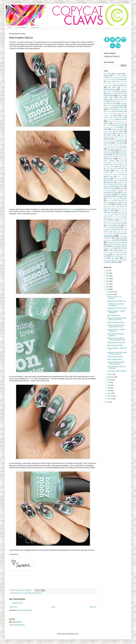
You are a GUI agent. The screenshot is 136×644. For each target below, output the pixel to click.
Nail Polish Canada (112, 198)
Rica (125, 224)
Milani (119, 182)
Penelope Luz (115, 208)
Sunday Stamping (120, 240)
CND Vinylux (117, 99)
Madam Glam (108, 177)
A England (118, 74)
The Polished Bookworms (114, 244)
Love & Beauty (117, 173)
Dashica (115, 115)
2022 (108, 270)
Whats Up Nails (112, 258)
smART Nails (108, 232)
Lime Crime (110, 169)
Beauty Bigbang (112, 81)
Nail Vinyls (123, 198)
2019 (108, 276)
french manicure (120, 139)
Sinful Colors (121, 230)
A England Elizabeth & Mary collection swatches (116, 363)
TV (124, 246)
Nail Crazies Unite (121, 196)
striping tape (119, 238)
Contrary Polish (109, 105)
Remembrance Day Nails (115, 345)
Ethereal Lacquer (108, 131)
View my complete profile (17, 625)
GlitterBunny (116, 145)
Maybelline (115, 181)
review (112, 224)
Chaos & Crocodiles (112, 94)
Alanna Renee (116, 76)
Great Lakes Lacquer (113, 149)
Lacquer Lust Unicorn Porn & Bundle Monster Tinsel (116, 326)
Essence (115, 129)
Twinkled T (107, 248)
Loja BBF (107, 173)
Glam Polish (107, 143)
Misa (105, 184)
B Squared (112, 80)
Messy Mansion (109, 182)
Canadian (108, 92)
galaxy (114, 141)
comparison (124, 103)
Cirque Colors (109, 97)
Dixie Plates (112, 121)
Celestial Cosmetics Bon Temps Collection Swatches (117, 353)
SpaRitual (122, 233)
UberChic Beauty (120, 248)
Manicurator (70, 209)
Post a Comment (17, 603)
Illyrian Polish (123, 153)
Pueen (114, 220)
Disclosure (35, 27)
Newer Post (13, 607)
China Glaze (108, 95)
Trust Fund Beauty (116, 246)
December (111, 292)
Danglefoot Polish (108, 113)
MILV (124, 182)
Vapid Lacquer (113, 250)
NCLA (125, 200)
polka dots (107, 216)
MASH (125, 178)
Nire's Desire (116, 202)
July (109, 382)
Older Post (93, 607)
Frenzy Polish (107, 141)
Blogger (76, 634)
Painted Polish (115, 206)
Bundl (123, 88)
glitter (122, 143)
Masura (108, 180)
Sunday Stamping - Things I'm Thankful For (116, 312)
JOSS (124, 157)
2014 (108, 289)
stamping (39, 593)
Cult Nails (111, 109)
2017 (108, 281)
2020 (108, 273)
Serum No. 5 (116, 228)
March (110, 393)
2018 (108, 279)
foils (113, 137)
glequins (117, 143)
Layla (123, 165)
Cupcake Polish (120, 109)
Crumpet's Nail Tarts (119, 107)
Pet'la (123, 208)
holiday (113, 153)
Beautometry (123, 80)
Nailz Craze (117, 200)
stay (126, 236)
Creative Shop (120, 105)
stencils (108, 238)
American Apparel (120, 78)
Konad (122, 161)
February (110, 396)
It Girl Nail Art (112, 157)
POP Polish (116, 216)
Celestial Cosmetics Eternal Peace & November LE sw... (117, 339)
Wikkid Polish (117, 260)
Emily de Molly (119, 125)
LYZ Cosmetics (114, 175)
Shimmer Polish (110, 230)
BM (111, 86)
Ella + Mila (107, 125)
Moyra (122, 188)
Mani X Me (121, 177)
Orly (117, 204)
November (111, 294)
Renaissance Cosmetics (111, 222)
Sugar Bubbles (107, 240)
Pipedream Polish (109, 212)
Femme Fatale (111, 135)
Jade (119, 157)
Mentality (122, 180)
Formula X (121, 137)
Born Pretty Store (120, 85)
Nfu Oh (108, 202)
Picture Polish (32, 593)
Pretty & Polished (116, 218)
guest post (124, 149)
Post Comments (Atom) (25, 610)
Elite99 (123, 123)
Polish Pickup (107, 214)
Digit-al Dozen (121, 119)
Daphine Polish (120, 113)
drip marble (116, 123)
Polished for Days (119, 214)
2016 (108, 284)
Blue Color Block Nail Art (115, 360)
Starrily (121, 236)
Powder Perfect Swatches (115, 357)
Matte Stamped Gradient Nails (116, 301)
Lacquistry (116, 165)
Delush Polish (118, 117)
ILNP (107, 155)
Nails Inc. (109, 200)
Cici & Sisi (121, 96)
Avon (105, 80)
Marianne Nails (117, 179)
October (110, 374)
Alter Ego (112, 78)
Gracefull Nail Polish (115, 147)
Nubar (123, 202)
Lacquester (107, 165)
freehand (107, 139)
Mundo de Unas (112, 192)
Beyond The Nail (116, 84)
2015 (108, 287)
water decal (116, 254)
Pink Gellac (122, 210)
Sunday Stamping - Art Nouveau (114, 298)
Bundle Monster (110, 89)
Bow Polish (112, 88)
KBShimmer (108, 159)
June (109, 385)
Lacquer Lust (121, 163)
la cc (113, 163)
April (109, 391)
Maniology (107, 178)
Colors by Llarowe (111, 103)
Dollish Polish (121, 121)
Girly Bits (121, 141)
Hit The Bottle (110, 151)
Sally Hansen (116, 226)
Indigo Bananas (117, 155)
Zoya (117, 262)
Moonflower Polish (118, 186)
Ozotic (123, 204)
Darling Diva (107, 115)
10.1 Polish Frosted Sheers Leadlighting (116, 305)
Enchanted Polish (108, 127)
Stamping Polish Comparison (116, 343)
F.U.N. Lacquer (119, 131)
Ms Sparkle (118, 190)
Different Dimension (109, 119)
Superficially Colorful (113, 242)
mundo (125, 190)
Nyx (105, 204)
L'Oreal (106, 163)
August (110, 380)
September (111, 377)
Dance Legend (119, 111)
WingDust (124, 260)
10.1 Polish (107, 74)
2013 (108, 402)
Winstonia (108, 262)
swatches (124, 242)
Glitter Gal (107, 145)
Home (10, 27)
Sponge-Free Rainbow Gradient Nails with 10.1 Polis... (117, 319)
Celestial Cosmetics (120, 92)
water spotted (115, 256)
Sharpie (125, 228)
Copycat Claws (16, 622)
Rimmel (109, 226)
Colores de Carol (123, 101)
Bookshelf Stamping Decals (116, 322)
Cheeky (123, 94)
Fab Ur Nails (108, 133)
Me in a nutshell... (21, 27)
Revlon (119, 224)
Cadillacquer (124, 90)
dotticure (106, 123)
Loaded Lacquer (119, 171)
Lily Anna (112, 167)
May (109, 388)
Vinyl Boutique (115, 252)
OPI (109, 204)
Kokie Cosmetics (109, 161)
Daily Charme (108, 111)
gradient (124, 147)
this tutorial (31, 379)
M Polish (122, 175)
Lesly (105, 167)
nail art (25, 593)
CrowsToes (106, 107)
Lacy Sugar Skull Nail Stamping (117, 371)
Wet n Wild (124, 256)
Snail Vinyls (114, 233)
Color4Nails (113, 101)
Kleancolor (121, 159)
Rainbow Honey (123, 220)
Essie (122, 129)
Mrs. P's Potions (108, 190)
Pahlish (106, 206)
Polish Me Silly (122, 212)
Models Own (113, 184)
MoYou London (19, 593)
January (110, 399)
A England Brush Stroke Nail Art (117, 308)
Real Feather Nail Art (114, 315)
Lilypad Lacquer (122, 167)
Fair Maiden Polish (121, 133)
